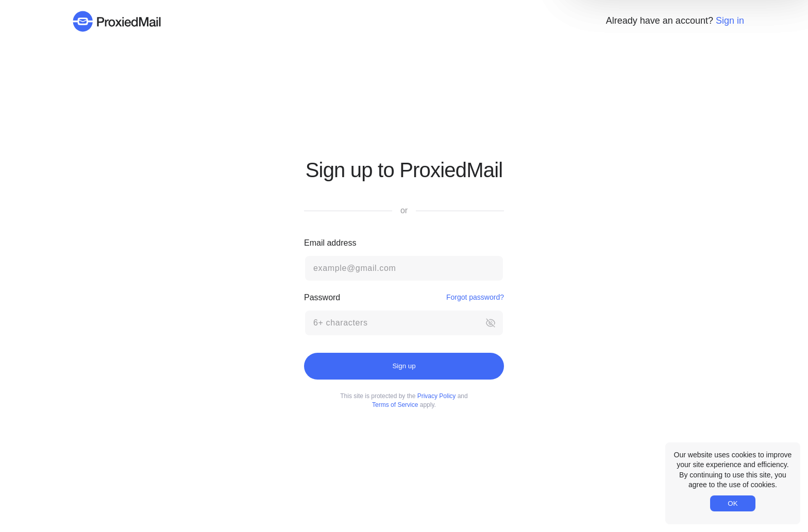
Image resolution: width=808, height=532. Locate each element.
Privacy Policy (437, 396)
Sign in (730, 21)
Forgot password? (475, 297)
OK (733, 503)
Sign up (404, 366)
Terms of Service (395, 405)
